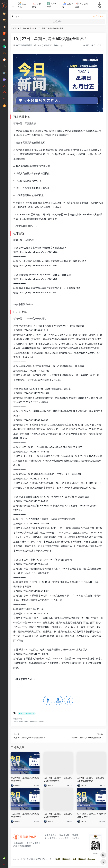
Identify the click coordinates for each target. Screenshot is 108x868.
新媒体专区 (64, 835)
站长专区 (65, 838)
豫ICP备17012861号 (44, 859)
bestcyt (58, 45)
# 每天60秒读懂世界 (27, 713)
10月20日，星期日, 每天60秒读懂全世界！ (25, 815)
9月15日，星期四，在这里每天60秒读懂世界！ (58, 815)
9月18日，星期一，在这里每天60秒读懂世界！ (58, 779)
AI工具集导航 (51, 835)
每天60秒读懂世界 (25, 28)
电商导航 (54, 838)
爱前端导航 (31, 859)
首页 (14, 28)
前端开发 (75, 838)
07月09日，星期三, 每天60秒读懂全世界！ (25, 779)
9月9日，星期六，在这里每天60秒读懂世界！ (91, 779)
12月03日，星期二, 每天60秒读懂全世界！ (91, 815)
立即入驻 (98, 16)
